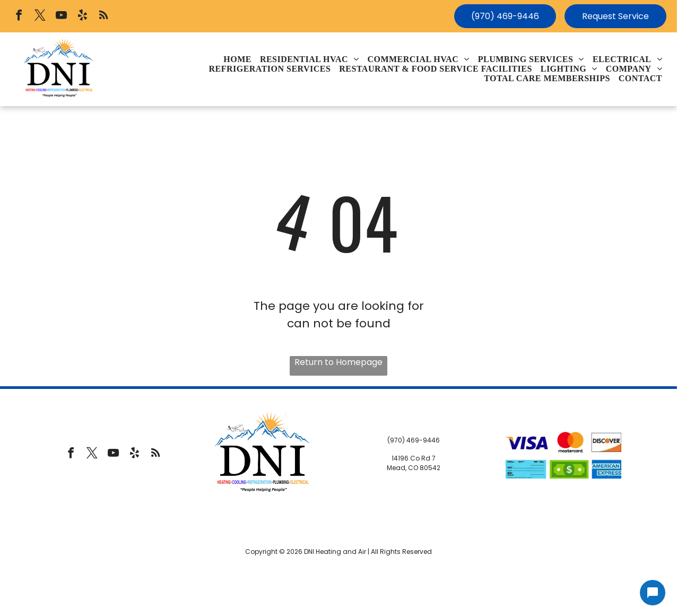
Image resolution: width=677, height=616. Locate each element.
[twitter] (40, 16)
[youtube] (61, 16)
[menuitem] (237, 59)
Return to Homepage (338, 362)
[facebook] (19, 16)
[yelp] (83, 16)
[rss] (104, 16)
